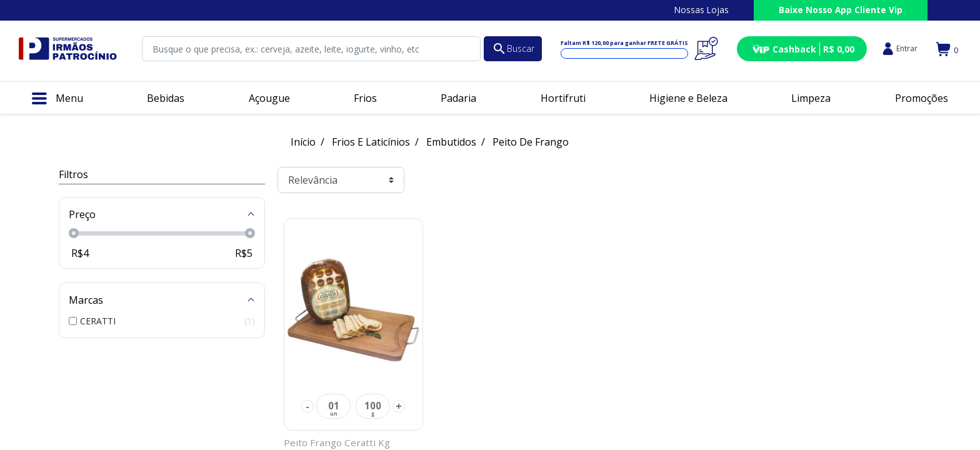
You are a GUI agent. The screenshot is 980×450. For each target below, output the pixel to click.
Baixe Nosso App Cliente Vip (841, 10)
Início (303, 142)
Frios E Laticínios (371, 142)
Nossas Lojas (702, 10)
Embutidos (451, 142)
